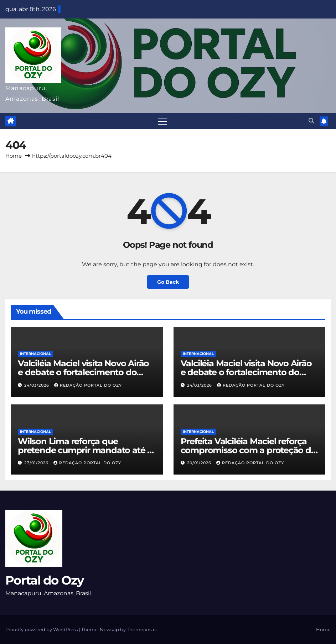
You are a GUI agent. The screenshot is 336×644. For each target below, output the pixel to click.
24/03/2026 (37, 385)
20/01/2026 (200, 463)
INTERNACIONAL (35, 354)
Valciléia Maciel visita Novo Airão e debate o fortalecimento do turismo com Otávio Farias (83, 372)
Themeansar (141, 629)
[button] (311, 121)
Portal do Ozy (44, 580)
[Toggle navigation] (162, 121)
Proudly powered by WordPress (42, 629)
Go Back (168, 282)
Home (14, 156)
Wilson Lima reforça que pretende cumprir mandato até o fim (85, 450)
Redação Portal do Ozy (88, 385)
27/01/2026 (37, 463)
